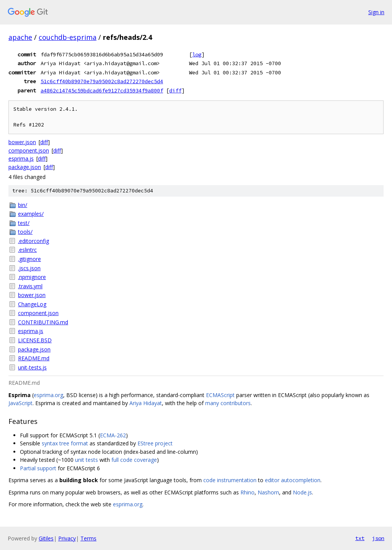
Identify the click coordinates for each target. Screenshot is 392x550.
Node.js (302, 492)
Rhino (247, 492)
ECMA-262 (113, 435)
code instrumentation (230, 480)
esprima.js (21, 158)
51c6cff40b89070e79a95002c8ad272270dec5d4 (102, 81)
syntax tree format (65, 443)
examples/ (31, 214)
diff (175, 90)
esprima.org (48, 395)
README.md (34, 358)
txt (360, 538)
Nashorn (268, 492)
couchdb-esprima (68, 37)
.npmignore (32, 277)
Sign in (376, 12)
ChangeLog (32, 304)
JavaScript (20, 403)
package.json (25, 167)
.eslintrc (27, 250)
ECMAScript (220, 395)
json (378, 538)
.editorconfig (33, 241)
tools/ (25, 232)
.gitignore (29, 259)
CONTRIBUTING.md (43, 322)
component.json (29, 150)
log (197, 54)
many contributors (228, 403)
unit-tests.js (32, 367)
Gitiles (46, 538)
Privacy (67, 538)
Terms (88, 538)
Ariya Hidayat (146, 403)
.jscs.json (29, 268)
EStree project (155, 443)
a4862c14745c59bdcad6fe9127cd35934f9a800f (102, 90)
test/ (24, 223)
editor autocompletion (293, 480)
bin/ (23, 205)
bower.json (22, 142)
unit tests (87, 460)
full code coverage (134, 460)
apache (20, 37)
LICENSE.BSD (35, 340)
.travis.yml (30, 286)
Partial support (38, 468)
